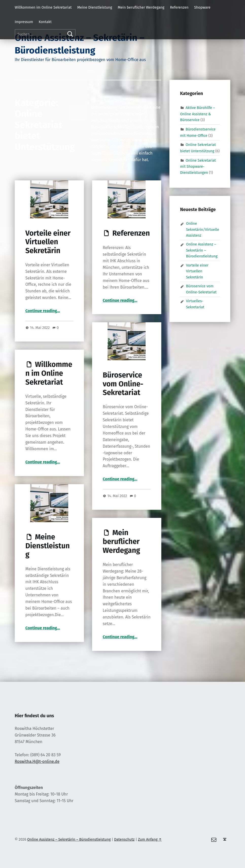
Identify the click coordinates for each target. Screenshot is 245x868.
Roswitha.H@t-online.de (37, 761)
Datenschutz (124, 839)
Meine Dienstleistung (95, 7)
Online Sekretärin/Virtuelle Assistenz (202, 229)
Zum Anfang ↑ (150, 839)
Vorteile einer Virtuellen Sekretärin (48, 242)
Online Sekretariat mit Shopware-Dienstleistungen (198, 166)
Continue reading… (43, 311)
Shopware (202, 7)
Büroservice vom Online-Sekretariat (123, 384)
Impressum (24, 22)
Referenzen (179, 7)
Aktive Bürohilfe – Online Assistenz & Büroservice (197, 114)
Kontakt (45, 22)
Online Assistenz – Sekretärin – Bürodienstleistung (202, 250)
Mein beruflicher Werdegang (141, 7)
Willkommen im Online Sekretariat (43, 7)
